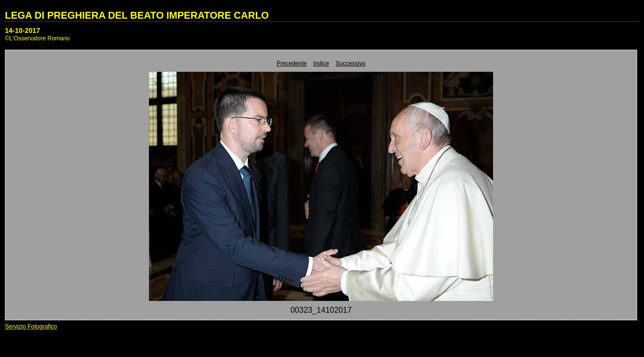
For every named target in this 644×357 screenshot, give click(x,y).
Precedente (292, 63)
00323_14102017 (321, 310)
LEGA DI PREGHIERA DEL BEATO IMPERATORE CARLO (137, 15)
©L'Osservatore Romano (37, 38)
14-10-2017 (23, 30)
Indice (321, 63)
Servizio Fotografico (31, 327)
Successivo (351, 63)
